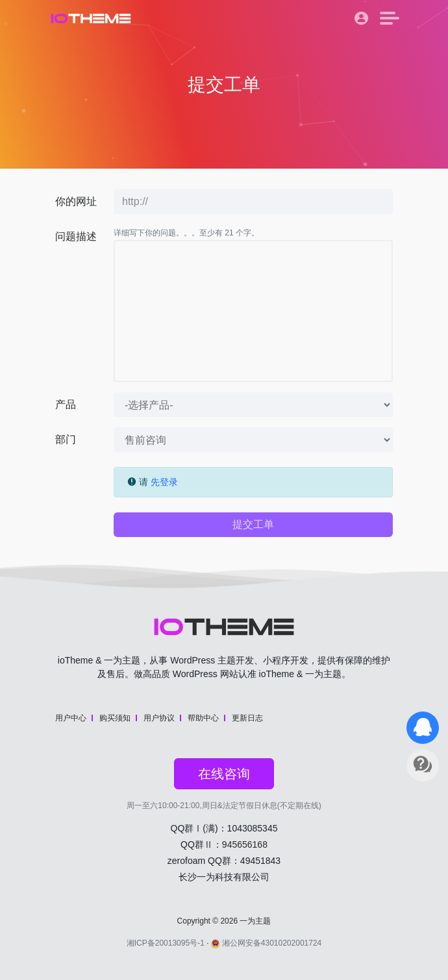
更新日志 (247, 718)
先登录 (164, 482)
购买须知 (115, 718)
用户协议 (159, 718)
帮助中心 (203, 718)
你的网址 (76, 201)
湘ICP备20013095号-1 (166, 943)
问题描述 (76, 236)
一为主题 (255, 921)
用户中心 (71, 718)
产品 (66, 404)
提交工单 (253, 524)
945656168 (245, 844)
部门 (66, 439)
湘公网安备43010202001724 (266, 943)
